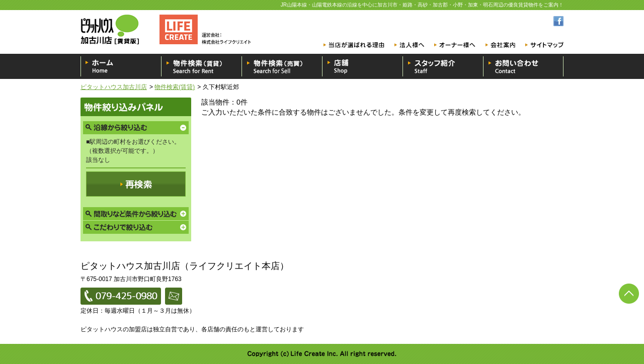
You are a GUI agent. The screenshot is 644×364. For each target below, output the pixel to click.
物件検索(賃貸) (175, 87)
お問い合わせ (523, 66)
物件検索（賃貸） (201, 66)
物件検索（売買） (282, 66)
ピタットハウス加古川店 (114, 87)
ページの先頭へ (629, 294)
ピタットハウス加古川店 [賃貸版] (169, 29)
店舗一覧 (362, 66)
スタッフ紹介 (443, 66)
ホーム (121, 66)
